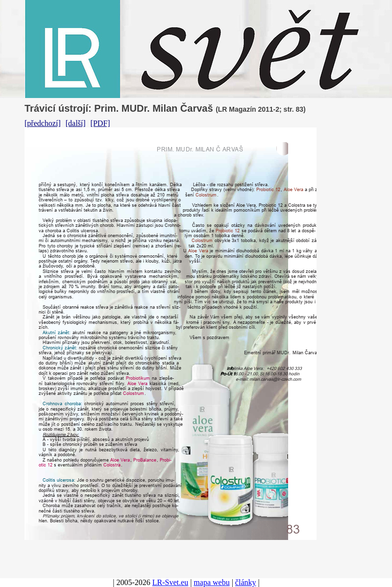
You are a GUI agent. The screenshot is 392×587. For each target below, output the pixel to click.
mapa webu (211, 582)
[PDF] (100, 123)
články (246, 582)
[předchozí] (43, 123)
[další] (76, 123)
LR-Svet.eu (170, 582)
